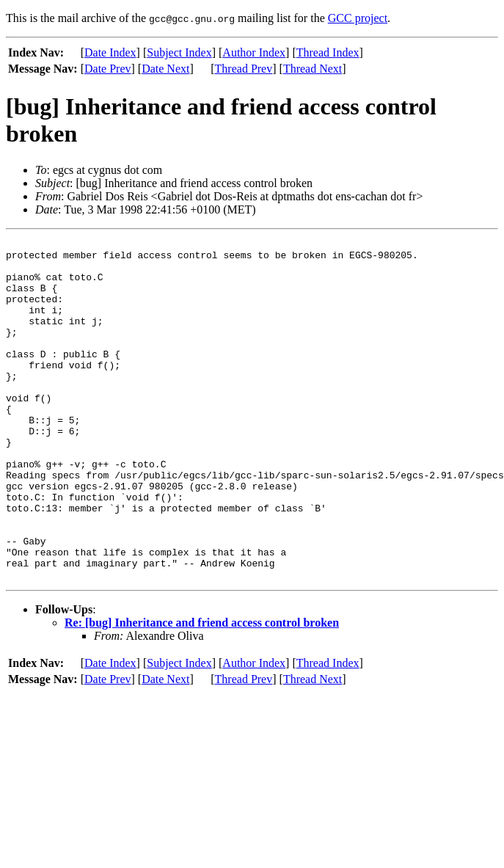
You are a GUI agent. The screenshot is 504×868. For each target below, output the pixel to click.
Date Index (110, 52)
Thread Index (328, 52)
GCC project (358, 18)
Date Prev (108, 69)
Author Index (254, 52)
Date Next (165, 69)
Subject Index (179, 52)
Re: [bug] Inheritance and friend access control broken (202, 691)
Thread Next (313, 69)
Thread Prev (244, 69)
